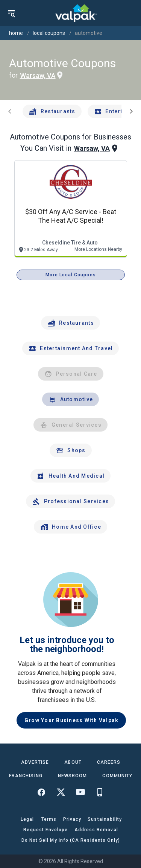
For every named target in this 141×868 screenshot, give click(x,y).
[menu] (11, 13)
